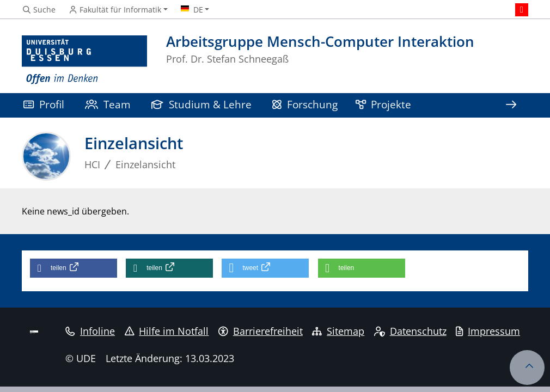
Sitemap (338, 331)
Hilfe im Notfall (167, 331)
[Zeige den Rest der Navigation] (511, 105)
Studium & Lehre (201, 104)
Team (108, 104)
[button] (74, 268)
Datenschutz (410, 331)
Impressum (488, 331)
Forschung (305, 104)
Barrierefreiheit (261, 331)
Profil (44, 104)
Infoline (90, 331)
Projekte (384, 104)
